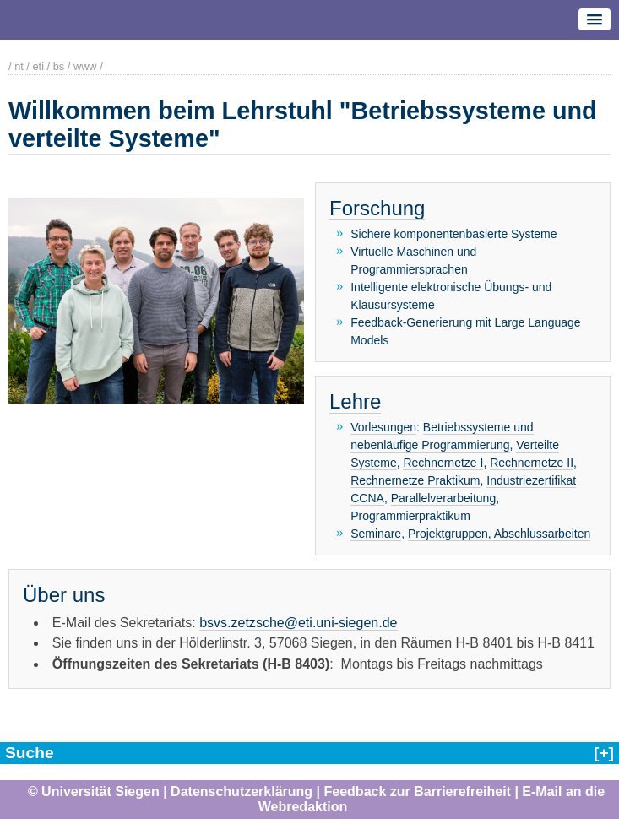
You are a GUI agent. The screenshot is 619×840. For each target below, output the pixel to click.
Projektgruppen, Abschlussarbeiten (499, 534)
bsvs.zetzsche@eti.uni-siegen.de (298, 622)
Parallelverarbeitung (444, 498)
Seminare (376, 534)
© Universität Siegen (94, 791)
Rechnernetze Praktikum (415, 480)
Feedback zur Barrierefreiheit (418, 791)
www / (88, 66)
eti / (41, 66)
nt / (22, 66)
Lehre (355, 401)
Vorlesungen (383, 427)
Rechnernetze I (443, 463)
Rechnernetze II (532, 463)
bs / (62, 66)
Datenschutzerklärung (242, 791)
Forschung (377, 208)
